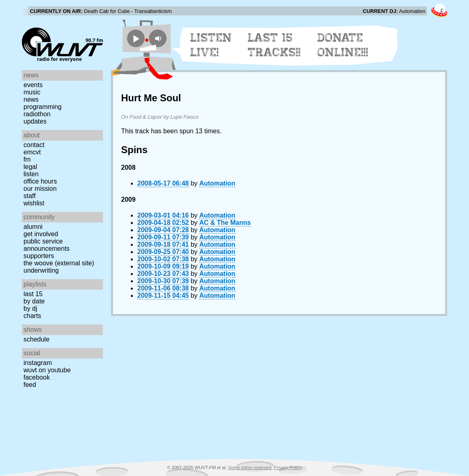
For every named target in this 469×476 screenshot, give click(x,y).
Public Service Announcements (47, 245)
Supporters (39, 256)
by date (34, 301)
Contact (34, 145)
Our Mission (40, 189)
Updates (35, 121)
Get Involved (41, 234)
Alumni (33, 227)
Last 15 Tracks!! (274, 45)
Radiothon (37, 114)
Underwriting (41, 270)
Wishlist (34, 203)
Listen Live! (211, 45)
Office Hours (40, 181)
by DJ (30, 308)
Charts (32, 316)
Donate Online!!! (343, 45)
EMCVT (32, 152)
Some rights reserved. (250, 467)
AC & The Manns (225, 223)
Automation (217, 183)
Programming (43, 107)
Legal (30, 167)
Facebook (37, 377)
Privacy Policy (288, 467)
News (31, 99)
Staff (30, 196)
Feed (30, 385)
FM (27, 159)
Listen (31, 174)
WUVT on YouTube (47, 370)
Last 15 (33, 294)
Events (33, 85)
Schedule (36, 339)
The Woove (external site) (59, 263)
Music (32, 92)
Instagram (38, 363)
